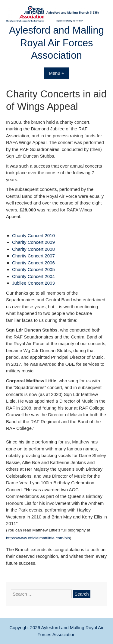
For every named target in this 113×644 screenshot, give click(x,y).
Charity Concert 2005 (33, 269)
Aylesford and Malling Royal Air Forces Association (56, 43)
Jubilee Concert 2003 (33, 283)
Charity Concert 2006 (33, 263)
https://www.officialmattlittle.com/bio (38, 538)
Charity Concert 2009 (33, 242)
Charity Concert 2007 (33, 256)
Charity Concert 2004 (33, 276)
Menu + (56, 73)
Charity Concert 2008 (33, 249)
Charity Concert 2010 (33, 235)
